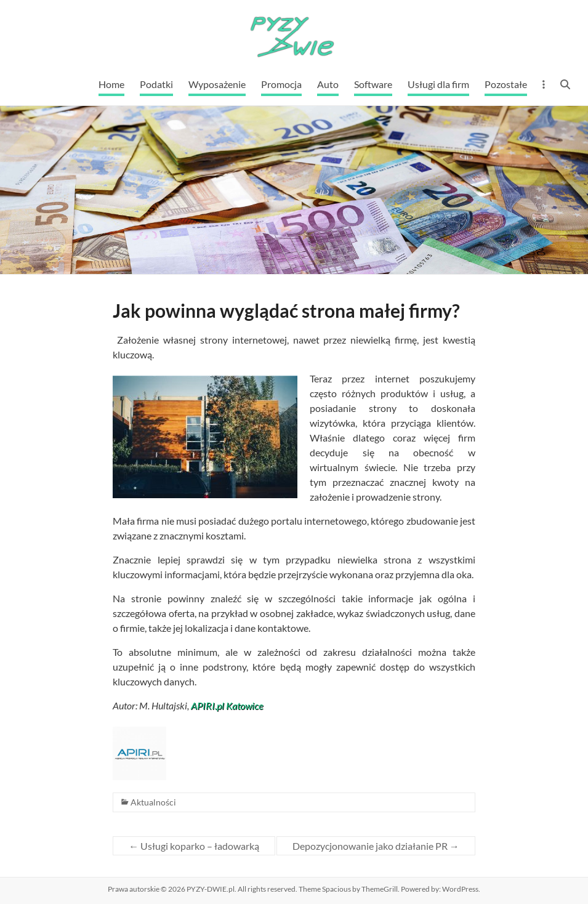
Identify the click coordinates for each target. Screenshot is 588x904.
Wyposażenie (217, 84)
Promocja (281, 84)
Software (373, 84)
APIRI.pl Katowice (227, 705)
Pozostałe (506, 84)
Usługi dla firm (438, 84)
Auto (328, 84)
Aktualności (153, 802)
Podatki (156, 84)
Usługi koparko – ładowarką (194, 846)
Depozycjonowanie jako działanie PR (376, 846)
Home (111, 84)
